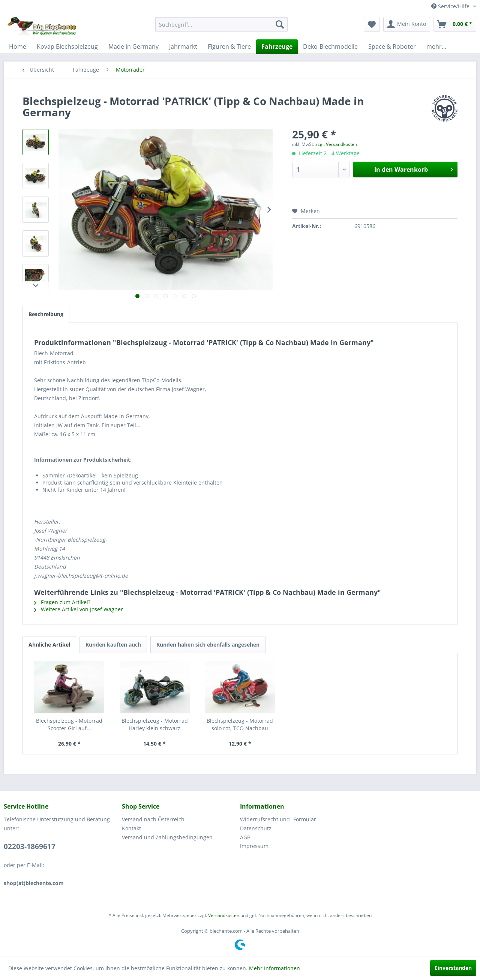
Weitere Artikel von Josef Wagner (79, 609)
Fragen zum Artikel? (62, 602)
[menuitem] (221, 24)
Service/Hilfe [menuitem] (451, 6)
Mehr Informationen (274, 968)
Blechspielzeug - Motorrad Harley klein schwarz (155, 724)
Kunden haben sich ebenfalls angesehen (208, 645)
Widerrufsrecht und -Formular (278, 819)
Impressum (254, 846)
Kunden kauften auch (113, 645)
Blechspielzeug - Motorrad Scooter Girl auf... (69, 724)
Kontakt (131, 828)
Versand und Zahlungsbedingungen (167, 837)
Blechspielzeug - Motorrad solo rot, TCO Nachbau (240, 724)
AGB (245, 837)
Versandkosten (224, 915)
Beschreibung (46, 314)
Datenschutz (256, 828)
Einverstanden (453, 968)
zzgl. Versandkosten (336, 144)
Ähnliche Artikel (49, 645)
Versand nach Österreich (153, 819)
